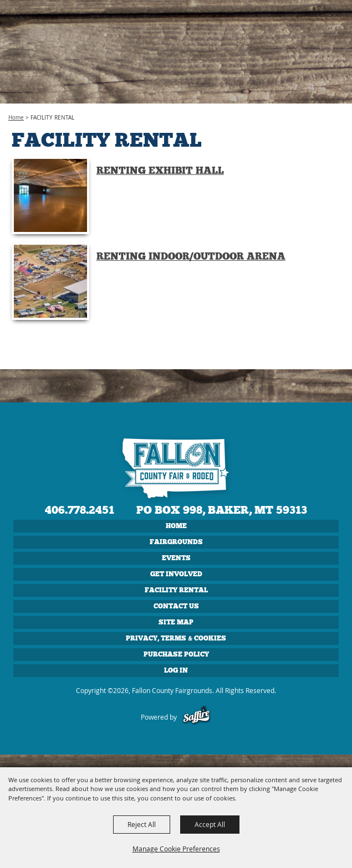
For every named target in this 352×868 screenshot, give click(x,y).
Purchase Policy (176, 654)
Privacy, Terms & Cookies (176, 638)
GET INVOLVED (176, 574)
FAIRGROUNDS (176, 542)
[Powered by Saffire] (197, 717)
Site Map (176, 622)
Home (16, 118)
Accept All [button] (210, 824)
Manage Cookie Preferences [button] (176, 849)
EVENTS (176, 558)
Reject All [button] (142, 824)
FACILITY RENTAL (176, 590)
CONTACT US (176, 606)
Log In (176, 670)
